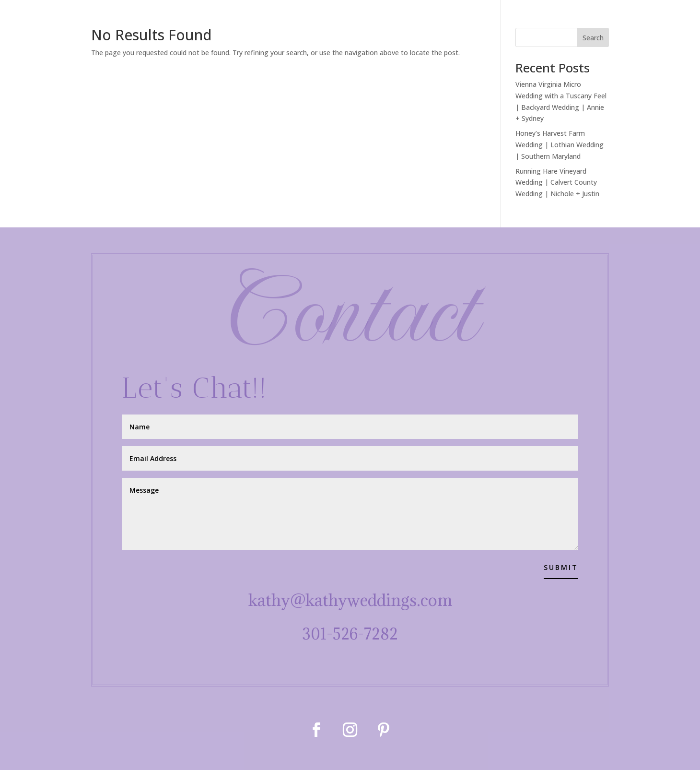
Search (593, 38)
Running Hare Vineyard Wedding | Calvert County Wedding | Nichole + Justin (557, 183)
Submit (561, 567)
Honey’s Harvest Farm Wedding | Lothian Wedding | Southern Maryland (560, 145)
